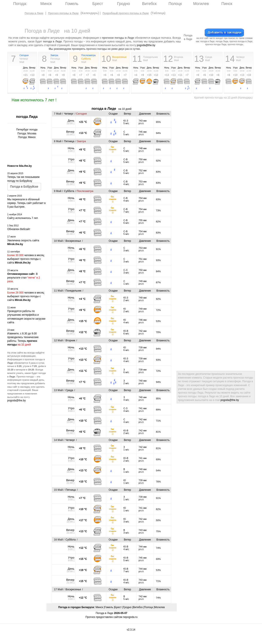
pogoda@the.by (146, 45)
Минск (46, 4)
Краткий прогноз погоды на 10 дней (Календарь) (223, 98)
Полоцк (175, 4)
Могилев (201, 4)
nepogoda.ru (130, 617)
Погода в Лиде (34, 13)
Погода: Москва (27, 133)
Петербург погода (27, 130)
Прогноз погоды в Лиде (63, 13)
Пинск (227, 4)
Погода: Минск (27, 137)
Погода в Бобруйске (24, 187)
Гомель (72, 4)
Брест (98, 4)
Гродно (124, 4)
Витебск (149, 4)
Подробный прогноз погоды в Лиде (126, 13)
